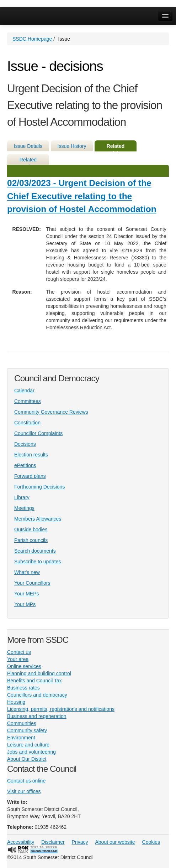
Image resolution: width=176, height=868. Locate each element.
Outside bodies (31, 529)
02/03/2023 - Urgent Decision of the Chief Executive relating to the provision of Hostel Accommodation (82, 196)
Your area (18, 659)
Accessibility (21, 842)
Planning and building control (39, 673)
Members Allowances (38, 519)
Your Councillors (32, 583)
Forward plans (30, 476)
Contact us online (26, 781)
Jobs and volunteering (31, 752)
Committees (28, 401)
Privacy (80, 842)
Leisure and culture (28, 745)
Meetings (24, 508)
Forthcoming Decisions (39, 487)
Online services (24, 666)
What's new (27, 572)
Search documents (35, 551)
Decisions (25, 444)
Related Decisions (116, 147)
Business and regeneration (37, 716)
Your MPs (25, 604)
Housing (16, 702)
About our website (115, 842)
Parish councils (31, 540)
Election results (31, 455)
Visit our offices (24, 791)
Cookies (151, 842)
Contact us (19, 652)
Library (22, 497)
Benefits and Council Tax (34, 681)
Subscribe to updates (38, 562)
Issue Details (28, 146)
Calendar (24, 391)
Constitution (27, 423)
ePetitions (25, 465)
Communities (22, 723)
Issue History (72, 146)
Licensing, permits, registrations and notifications (61, 709)
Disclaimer (53, 842)
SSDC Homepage (32, 39)
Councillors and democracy (37, 695)
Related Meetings (28, 161)
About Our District (27, 759)
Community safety (27, 730)
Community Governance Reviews (51, 412)
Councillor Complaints (38, 433)
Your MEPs (27, 594)
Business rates (23, 688)
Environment (21, 738)
